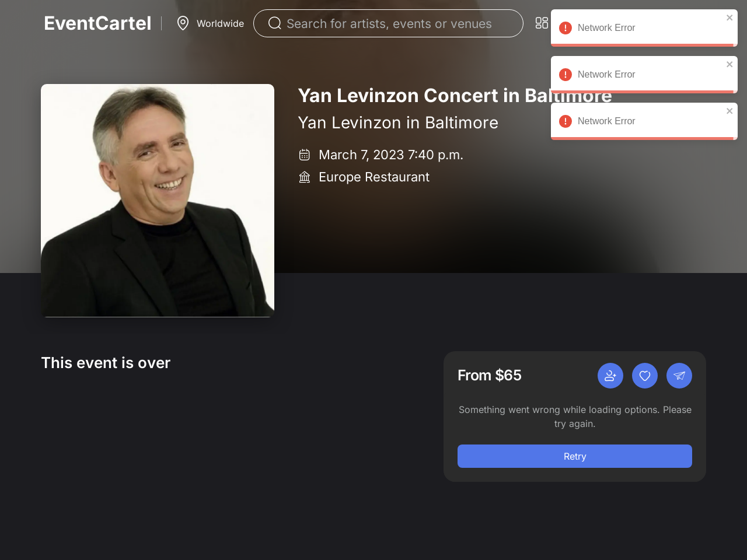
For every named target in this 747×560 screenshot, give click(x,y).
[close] (730, 17)
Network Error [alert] (644, 30)
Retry (575, 456)
